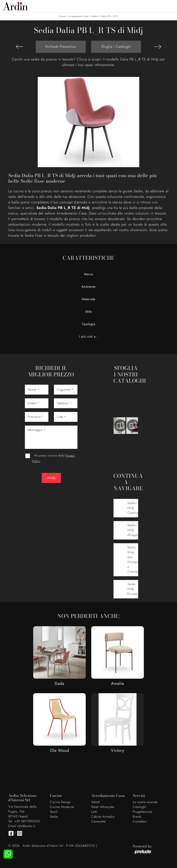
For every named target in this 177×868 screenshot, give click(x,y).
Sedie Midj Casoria (133, 508)
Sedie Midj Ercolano (134, 589)
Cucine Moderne (62, 807)
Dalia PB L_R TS (109, 16)
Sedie (95, 16)
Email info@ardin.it (22, 826)
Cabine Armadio (103, 817)
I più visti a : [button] (88, 337)
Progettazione (143, 812)
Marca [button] (89, 274)
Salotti (96, 802)
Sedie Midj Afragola (134, 530)
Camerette (99, 822)
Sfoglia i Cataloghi (116, 47)
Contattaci (140, 822)
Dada (59, 684)
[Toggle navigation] (170, 6)
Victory (117, 750)
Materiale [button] (89, 299)
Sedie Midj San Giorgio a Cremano (134, 560)
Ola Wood (60, 750)
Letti (94, 812)
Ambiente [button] (89, 287)
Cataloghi (140, 807)
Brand (137, 817)
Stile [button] (88, 312)
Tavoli (54, 812)
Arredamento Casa (79, 16)
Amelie (118, 684)
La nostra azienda (145, 802)
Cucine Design (60, 802)
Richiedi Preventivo (61, 47)
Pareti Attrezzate (103, 807)
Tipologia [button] (88, 324)
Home (62, 16)
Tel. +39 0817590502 (24, 821)
